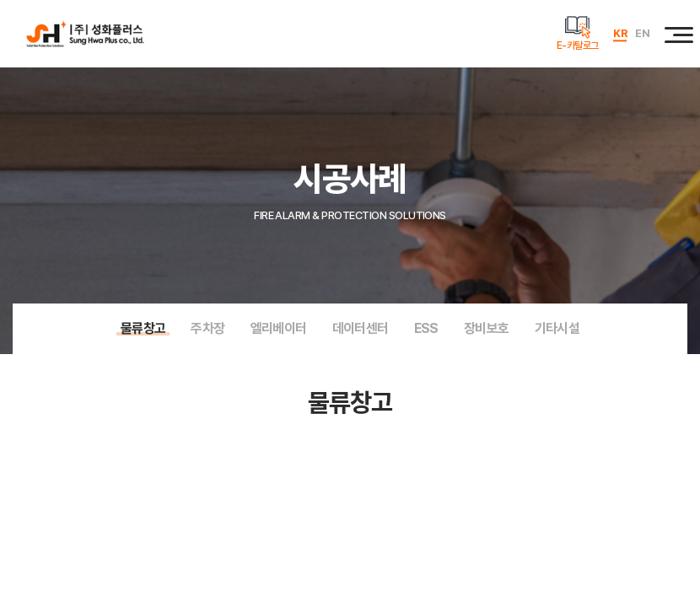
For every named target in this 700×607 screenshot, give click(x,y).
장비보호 (487, 328)
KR (620, 33)
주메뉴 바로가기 (0, 0)
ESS (426, 328)
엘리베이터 (279, 328)
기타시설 (557, 328)
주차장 (207, 328)
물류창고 (143, 328)
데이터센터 (361, 328)
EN (642, 33)
